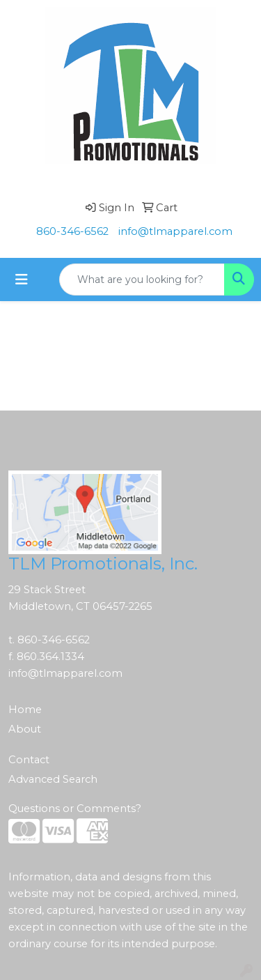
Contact (29, 760)
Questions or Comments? (75, 809)
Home (25, 710)
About (25, 729)
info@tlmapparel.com (175, 231)
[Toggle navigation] (22, 280)
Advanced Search (53, 779)
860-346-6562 (72, 231)
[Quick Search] (142, 280)
